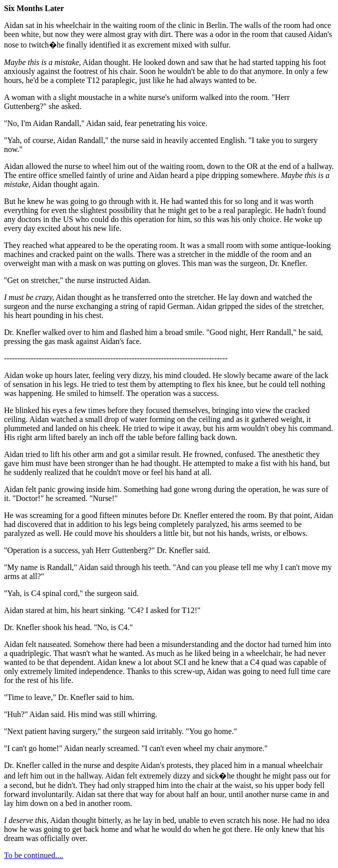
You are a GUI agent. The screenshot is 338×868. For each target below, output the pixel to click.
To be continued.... (34, 855)
